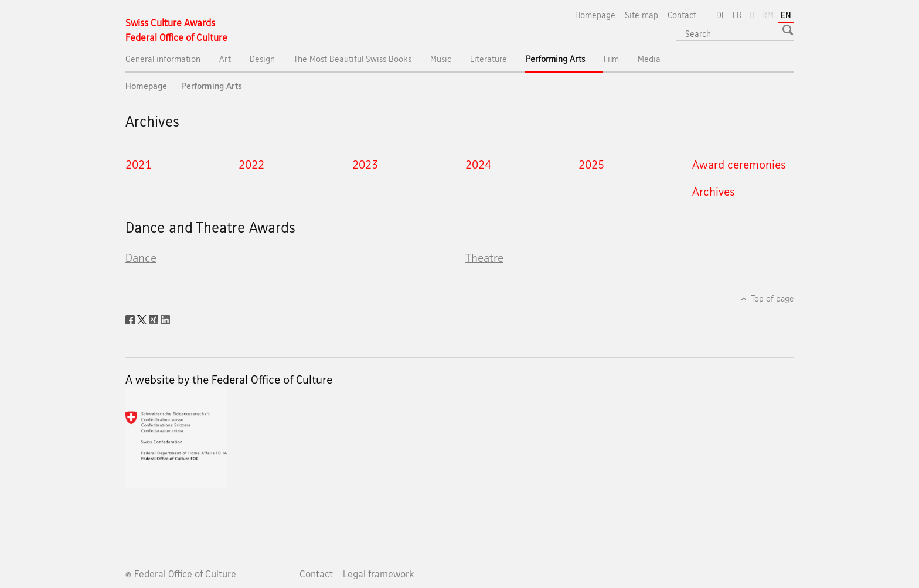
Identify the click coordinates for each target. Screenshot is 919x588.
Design (262, 59)
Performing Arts (565, 62)
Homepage (595, 15)
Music (441, 59)
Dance (141, 258)
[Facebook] (131, 319)
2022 (251, 165)
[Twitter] (143, 319)
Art (225, 59)
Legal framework (379, 574)
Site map (641, 15)
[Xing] (155, 319)
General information (163, 59)
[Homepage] (176, 30)
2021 (138, 165)
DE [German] (721, 15)
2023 (365, 165)
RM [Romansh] (769, 14)
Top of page (771, 298)
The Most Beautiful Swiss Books (353, 59)
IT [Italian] (752, 15)
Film (611, 59)
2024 (478, 165)
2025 (591, 165)
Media (649, 59)
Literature (489, 59)
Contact (682, 15)
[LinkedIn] (165, 319)
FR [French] (737, 15)
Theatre (484, 258)
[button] (789, 30)
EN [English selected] (786, 15)
